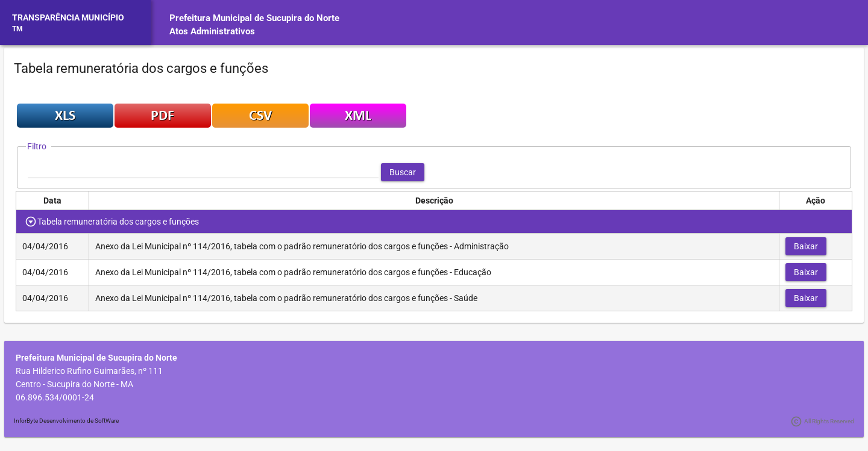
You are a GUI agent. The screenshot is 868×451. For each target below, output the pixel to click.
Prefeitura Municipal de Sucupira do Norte (254, 18)
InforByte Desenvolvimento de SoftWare (66, 421)
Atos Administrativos (212, 31)
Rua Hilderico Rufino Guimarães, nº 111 (89, 371)
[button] (403, 172)
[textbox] (203, 172)
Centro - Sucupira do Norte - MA (74, 384)
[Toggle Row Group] (31, 222)
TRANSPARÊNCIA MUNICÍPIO (68, 17)
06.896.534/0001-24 (55, 397)
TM (17, 29)
